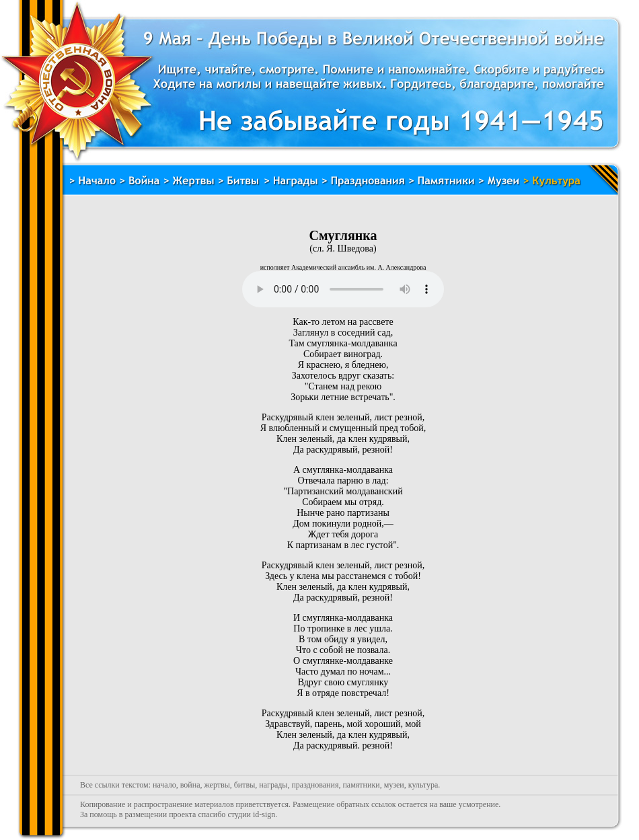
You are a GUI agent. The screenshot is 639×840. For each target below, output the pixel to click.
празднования (315, 785)
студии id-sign (251, 814)
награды (273, 785)
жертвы (217, 785)
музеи (394, 785)
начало (164, 785)
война (190, 785)
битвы (245, 785)
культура (423, 785)
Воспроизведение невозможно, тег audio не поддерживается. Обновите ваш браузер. (343, 289)
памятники (361, 785)
